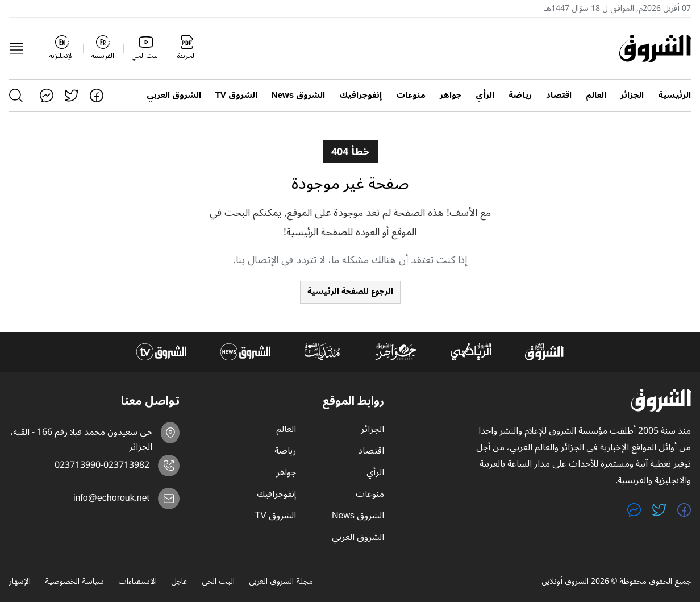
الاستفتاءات (137, 582)
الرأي (485, 95)
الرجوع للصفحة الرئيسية (350, 291)
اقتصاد (559, 95)
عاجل (179, 582)
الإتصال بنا (257, 260)
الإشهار (20, 582)
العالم (596, 95)
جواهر (451, 95)
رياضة (520, 95)
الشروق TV (236, 95)
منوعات (411, 95)
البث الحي (218, 582)
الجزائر (632, 95)
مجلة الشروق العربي (281, 582)
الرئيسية (674, 95)
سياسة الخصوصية (74, 582)
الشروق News (298, 95)
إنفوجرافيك (361, 95)
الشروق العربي (174, 95)
